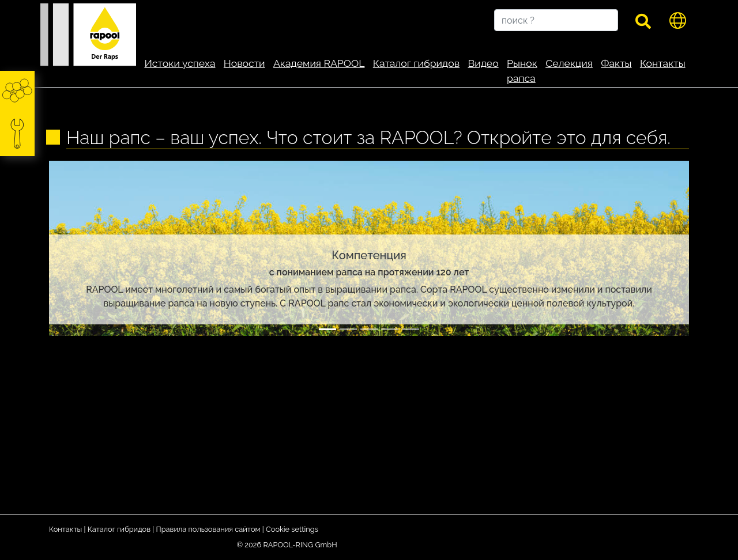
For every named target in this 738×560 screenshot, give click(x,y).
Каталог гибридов (416, 63)
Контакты (663, 63)
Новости (244, 63)
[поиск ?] (556, 20)
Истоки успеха (180, 63)
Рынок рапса (522, 71)
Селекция (569, 63)
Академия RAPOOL (319, 63)
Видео (483, 63)
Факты (616, 63)
